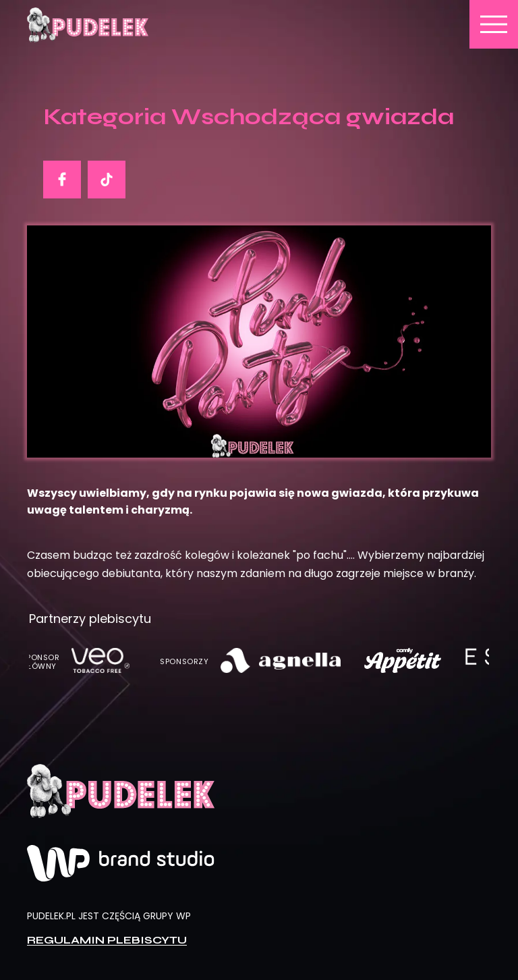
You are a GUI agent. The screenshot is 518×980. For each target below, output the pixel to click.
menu (494, 24)
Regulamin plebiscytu (107, 940)
